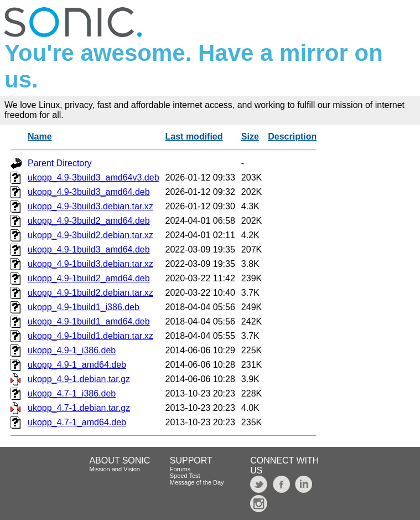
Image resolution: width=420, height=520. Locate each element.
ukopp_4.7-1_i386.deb (72, 393)
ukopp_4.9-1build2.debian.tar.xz (90, 293)
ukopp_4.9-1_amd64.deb (77, 365)
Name (40, 137)
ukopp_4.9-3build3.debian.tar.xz (90, 206)
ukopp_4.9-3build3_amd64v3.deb (94, 177)
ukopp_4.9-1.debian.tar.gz (79, 379)
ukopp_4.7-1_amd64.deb (77, 422)
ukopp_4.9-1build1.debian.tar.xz (90, 336)
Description (292, 137)
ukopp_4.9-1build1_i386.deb (84, 307)
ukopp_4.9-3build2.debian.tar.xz (90, 235)
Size (250, 137)
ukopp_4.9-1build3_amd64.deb (89, 249)
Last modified (194, 137)
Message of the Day (197, 482)
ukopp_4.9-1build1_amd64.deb (89, 321)
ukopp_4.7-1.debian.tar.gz (79, 408)
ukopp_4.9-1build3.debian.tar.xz (90, 264)
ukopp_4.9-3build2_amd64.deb (89, 221)
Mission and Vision (115, 469)
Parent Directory (60, 163)
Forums (180, 469)
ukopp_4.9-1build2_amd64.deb (89, 278)
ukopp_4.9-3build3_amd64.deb (89, 192)
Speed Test (185, 476)
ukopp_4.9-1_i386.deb (72, 350)
